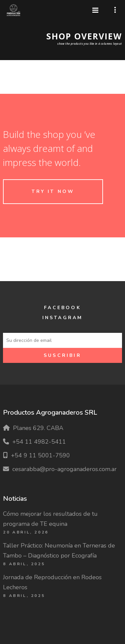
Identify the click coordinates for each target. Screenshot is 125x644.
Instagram (63, 318)
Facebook (62, 308)
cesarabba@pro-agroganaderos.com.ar (64, 469)
